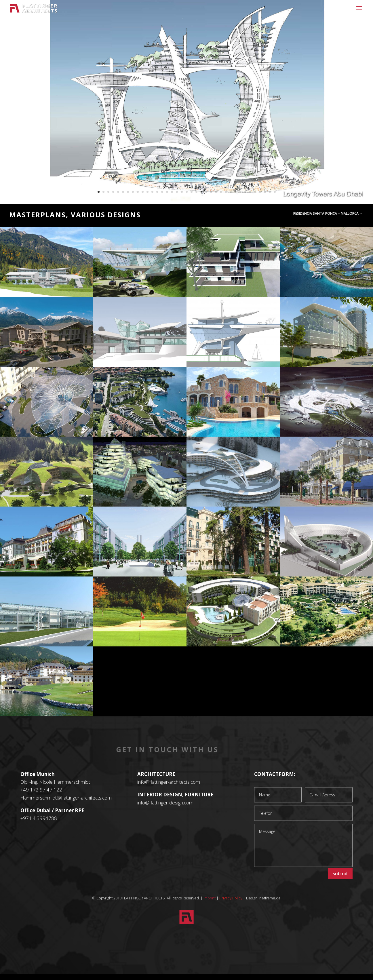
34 (260, 192)
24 (211, 192)
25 (216, 192)
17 (177, 192)
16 (172, 192)
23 (206, 192)
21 (196, 192)
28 (231, 192)
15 (167, 192)
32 (250, 192)
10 (143, 192)
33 (255, 192)
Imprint (210, 898)
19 (187, 192)
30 (240, 192)
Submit (340, 874)
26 (221, 192)
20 (192, 192)
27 (226, 192)
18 (182, 192)
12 (152, 192)
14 (162, 192)
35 (265, 192)
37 (275, 192)
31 (245, 192)
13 (157, 192)
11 (148, 192)
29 (236, 192)
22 (201, 192)
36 (270, 192)
